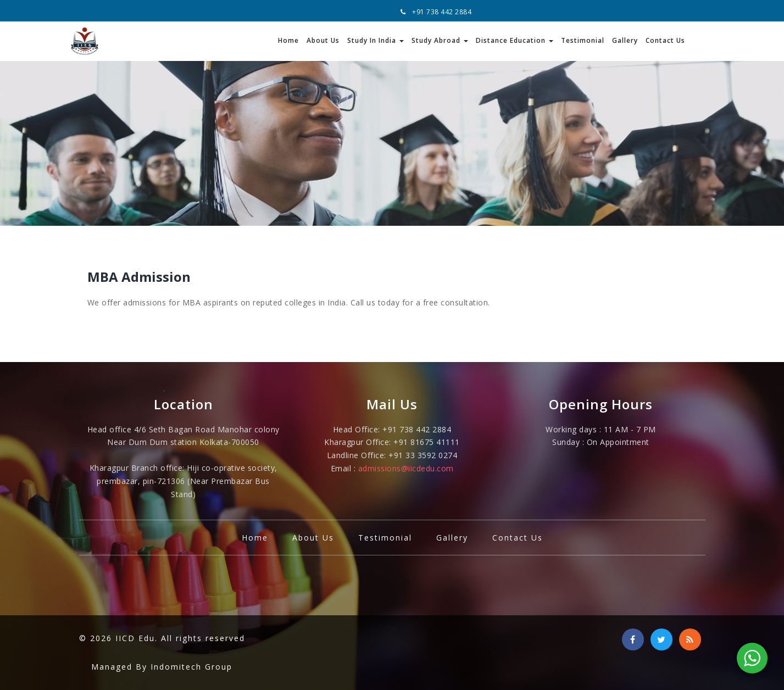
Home (288, 40)
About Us (323, 40)
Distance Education (515, 40)
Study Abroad (440, 40)
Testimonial (583, 40)
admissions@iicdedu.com (406, 468)
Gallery (625, 40)
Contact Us (665, 40)
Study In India (376, 40)
